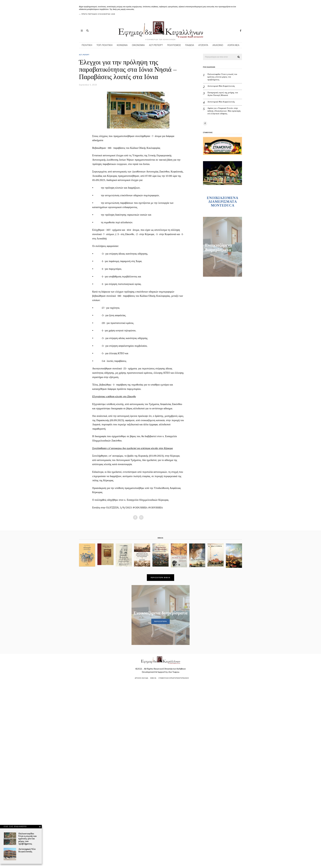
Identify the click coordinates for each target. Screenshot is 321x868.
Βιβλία (153, 678)
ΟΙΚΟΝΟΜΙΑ (138, 45)
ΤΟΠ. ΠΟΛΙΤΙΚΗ (105, 45)
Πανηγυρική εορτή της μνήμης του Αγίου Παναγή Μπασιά (238, 92)
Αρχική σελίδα (141, 678)
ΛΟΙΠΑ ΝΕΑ (233, 45)
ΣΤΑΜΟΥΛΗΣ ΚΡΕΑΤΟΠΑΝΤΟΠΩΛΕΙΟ (174, 678)
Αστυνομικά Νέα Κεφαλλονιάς (237, 84)
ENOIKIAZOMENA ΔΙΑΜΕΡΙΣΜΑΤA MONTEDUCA (222, 187)
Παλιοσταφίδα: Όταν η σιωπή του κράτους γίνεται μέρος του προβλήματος (238, 75)
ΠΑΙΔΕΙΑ (190, 45)
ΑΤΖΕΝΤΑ (203, 45)
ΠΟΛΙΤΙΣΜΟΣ (174, 45)
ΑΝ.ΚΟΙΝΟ (218, 45)
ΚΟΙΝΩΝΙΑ (122, 45)
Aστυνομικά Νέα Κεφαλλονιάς (237, 100)
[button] (239, 57)
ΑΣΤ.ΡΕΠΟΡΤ (156, 45)
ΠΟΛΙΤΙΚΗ (87, 45)
